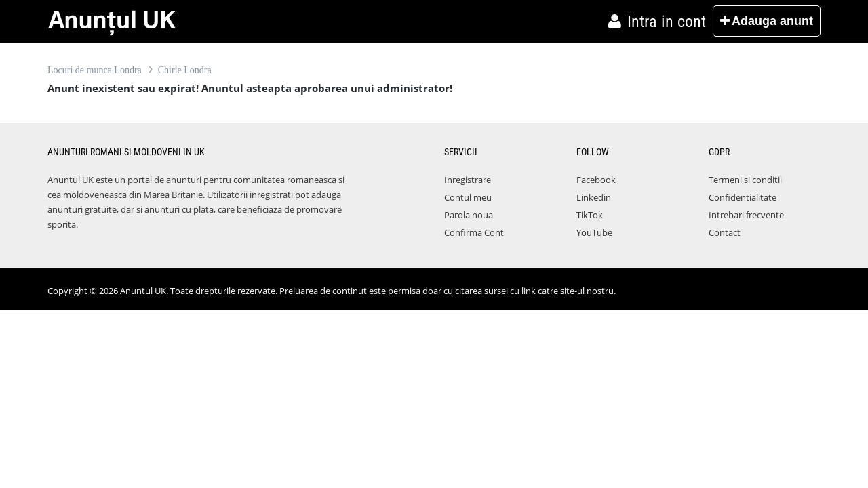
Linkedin (594, 197)
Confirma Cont (474, 232)
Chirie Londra (185, 70)
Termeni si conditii (745, 180)
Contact (725, 232)
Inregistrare (468, 180)
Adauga (767, 21)
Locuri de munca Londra (95, 70)
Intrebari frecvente (746, 215)
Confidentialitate (743, 197)
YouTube (594, 232)
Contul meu (468, 197)
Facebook (596, 180)
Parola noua (469, 215)
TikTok (590, 215)
